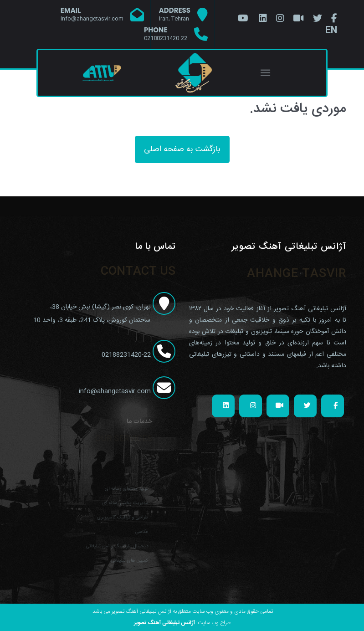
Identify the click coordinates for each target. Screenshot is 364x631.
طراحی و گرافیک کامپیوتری (119, 518)
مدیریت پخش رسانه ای (121, 505)
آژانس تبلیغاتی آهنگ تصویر (164, 623)
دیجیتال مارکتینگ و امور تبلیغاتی (114, 543)
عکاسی (136, 531)
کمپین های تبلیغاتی (125, 556)
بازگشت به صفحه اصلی (182, 149)
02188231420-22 (138, 355)
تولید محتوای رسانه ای (122, 493)
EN (331, 31)
